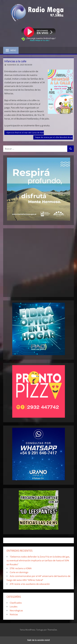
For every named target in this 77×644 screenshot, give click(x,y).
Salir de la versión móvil (38, 640)
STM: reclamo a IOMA (21, 568)
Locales (14, 607)
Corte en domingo (19, 572)
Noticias (14, 614)
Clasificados (16, 603)
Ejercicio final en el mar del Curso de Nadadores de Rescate (33, 132)
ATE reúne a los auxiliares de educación (30, 584)
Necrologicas (16, 610)
